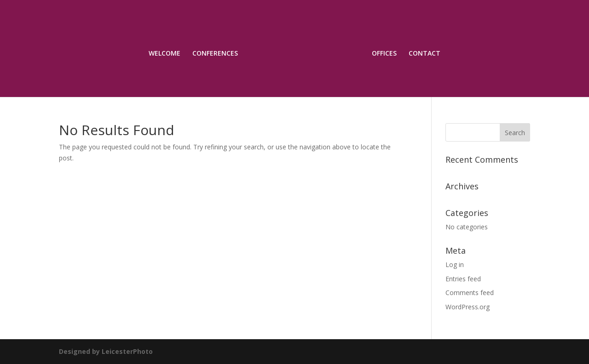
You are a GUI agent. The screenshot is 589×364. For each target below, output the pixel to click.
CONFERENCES (215, 54)
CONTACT (424, 54)
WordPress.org (468, 307)
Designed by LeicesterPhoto (106, 351)
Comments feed (470, 293)
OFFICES (384, 54)
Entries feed (463, 279)
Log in (455, 264)
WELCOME (165, 54)
